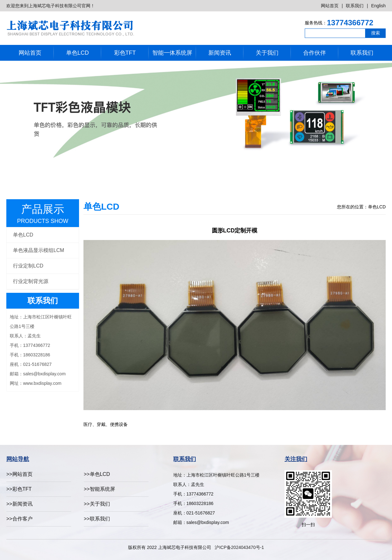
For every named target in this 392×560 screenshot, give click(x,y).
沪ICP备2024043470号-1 (239, 547)
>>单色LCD (97, 474)
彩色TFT (125, 53)
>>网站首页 (19, 474)
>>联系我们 (97, 519)
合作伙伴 (315, 53)
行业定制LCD (28, 266)
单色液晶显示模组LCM (39, 250)
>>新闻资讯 (19, 504)
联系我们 (355, 6)
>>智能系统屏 (99, 489)
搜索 (376, 33)
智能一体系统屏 (172, 53)
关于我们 (267, 53)
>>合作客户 (19, 519)
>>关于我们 (97, 504)
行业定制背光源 (31, 281)
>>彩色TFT (19, 489)
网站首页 (330, 6)
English (378, 6)
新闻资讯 (220, 53)
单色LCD (77, 53)
